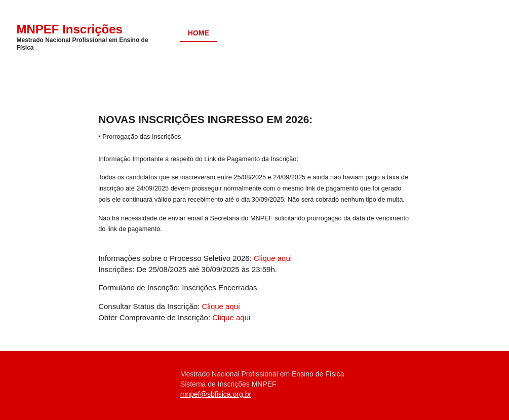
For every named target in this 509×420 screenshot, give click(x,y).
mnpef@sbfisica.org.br (216, 394)
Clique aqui (273, 258)
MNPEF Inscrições (70, 29)
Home (199, 33)
